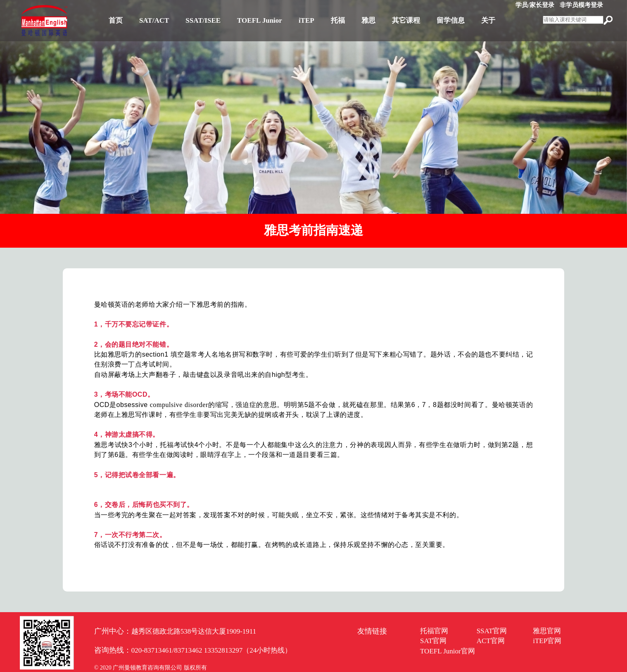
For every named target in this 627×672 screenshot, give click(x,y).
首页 (116, 20)
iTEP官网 (547, 641)
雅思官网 (547, 631)
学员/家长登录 (535, 5)
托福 (338, 20)
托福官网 (434, 631)
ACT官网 (491, 641)
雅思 (368, 20)
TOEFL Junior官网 (448, 651)
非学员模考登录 (581, 5)
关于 (488, 20)
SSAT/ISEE (203, 20)
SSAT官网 (492, 631)
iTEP (306, 20)
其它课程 (406, 20)
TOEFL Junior (260, 20)
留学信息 (451, 20)
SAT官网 (433, 641)
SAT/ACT (154, 20)
